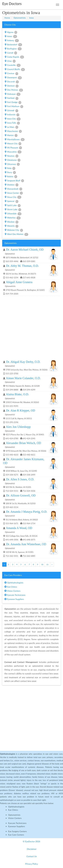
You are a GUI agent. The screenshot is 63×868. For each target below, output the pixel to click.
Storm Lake (13, 210)
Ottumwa (12, 164)
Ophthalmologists (14, 583)
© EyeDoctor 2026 (31, 841)
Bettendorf (13, 45)
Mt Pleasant (13, 148)
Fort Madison (14, 106)
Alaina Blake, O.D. (17, 394)
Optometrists (20, 18)
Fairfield (11, 98)
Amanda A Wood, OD (19, 528)
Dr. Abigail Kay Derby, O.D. (23, 362)
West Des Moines (16, 234)
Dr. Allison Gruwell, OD (21, 495)
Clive (10, 61)
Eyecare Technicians (15, 595)
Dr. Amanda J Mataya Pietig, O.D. (27, 512)
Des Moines (14, 90)
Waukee (11, 222)
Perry (10, 173)
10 (42, 564)
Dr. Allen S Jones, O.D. (20, 479)
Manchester (13, 131)
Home (7, 18)
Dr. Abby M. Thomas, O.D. (22, 266)
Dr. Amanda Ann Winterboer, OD (26, 544)
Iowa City (12, 119)
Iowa (31, 18)
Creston (11, 74)
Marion (11, 135)
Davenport (13, 78)
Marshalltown (14, 140)
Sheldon (11, 185)
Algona (11, 32)
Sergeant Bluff (14, 181)
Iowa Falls (12, 123)
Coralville (12, 65)
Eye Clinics (11, 587)
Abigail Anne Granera (19, 282)
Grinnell (11, 111)
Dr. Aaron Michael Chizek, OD (25, 250)
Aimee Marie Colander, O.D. (23, 378)
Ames (11, 36)
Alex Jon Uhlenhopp (18, 427)
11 (47, 564)
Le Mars (11, 127)
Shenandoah (13, 189)
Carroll (11, 53)
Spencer (11, 201)
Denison (11, 86)
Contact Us (32, 856)
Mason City (13, 144)
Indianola (12, 115)
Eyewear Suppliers (14, 599)
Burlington (13, 49)
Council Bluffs (15, 69)
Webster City (14, 230)
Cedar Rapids (14, 57)
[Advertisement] (31, 328)
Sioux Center (14, 193)
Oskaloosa (12, 160)
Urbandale (13, 214)
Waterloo (12, 218)
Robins (11, 177)
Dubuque (12, 94)
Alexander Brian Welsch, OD (23, 443)
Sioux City (13, 197)
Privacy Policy (32, 864)
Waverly (11, 226)
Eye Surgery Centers (17, 831)
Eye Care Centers (16, 835)
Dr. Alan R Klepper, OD (21, 410)
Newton (11, 156)
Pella (10, 168)
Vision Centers (12, 591)
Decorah (12, 82)
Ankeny (12, 41)
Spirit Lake (12, 205)
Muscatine (13, 152)
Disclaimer (32, 849)
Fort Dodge (13, 102)
